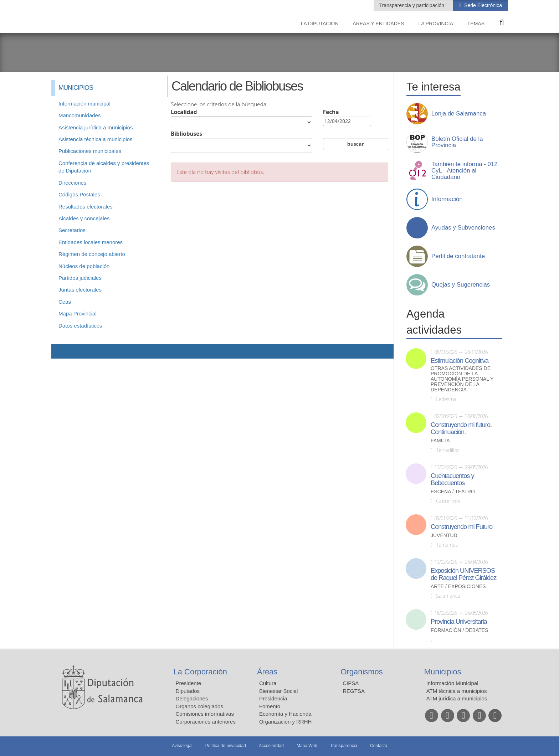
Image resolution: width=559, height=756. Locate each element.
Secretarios (72, 230)
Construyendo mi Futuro (461, 527)
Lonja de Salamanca (459, 114)
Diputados (188, 691)
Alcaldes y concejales (84, 218)
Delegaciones (192, 698)
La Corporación (200, 672)
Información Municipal (452, 683)
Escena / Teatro (453, 492)
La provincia (436, 24)
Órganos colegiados (199, 706)
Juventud (444, 536)
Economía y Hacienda (285, 714)
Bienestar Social (278, 691)
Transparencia (344, 746)
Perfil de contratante (458, 256)
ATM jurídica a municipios (457, 698)
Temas (476, 24)
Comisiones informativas (205, 714)
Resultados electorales (86, 207)
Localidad (242, 118)
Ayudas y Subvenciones (463, 228)
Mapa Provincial (78, 313)
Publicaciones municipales (90, 151)
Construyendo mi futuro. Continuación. (461, 428)
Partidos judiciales (80, 278)
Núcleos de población (84, 266)
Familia (440, 441)
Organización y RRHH (286, 722)
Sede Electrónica (482, 5)
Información (447, 199)
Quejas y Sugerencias (461, 285)
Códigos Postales (79, 194)
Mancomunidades (80, 115)
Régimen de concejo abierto (92, 254)
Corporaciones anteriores (206, 722)
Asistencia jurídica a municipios (96, 127)
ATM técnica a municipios (457, 691)
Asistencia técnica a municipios (96, 139)
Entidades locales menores (91, 242)
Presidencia (273, 698)
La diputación (320, 24)
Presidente (189, 683)
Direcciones (72, 183)
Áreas (267, 672)
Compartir (60, 351)
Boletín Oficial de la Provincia (457, 142)
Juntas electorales (80, 290)
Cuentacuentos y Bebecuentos (452, 479)
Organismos (362, 672)
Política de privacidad (226, 746)
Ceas (65, 302)
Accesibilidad (271, 746)
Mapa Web (307, 746)
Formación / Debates (460, 630)
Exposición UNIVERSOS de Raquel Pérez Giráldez (463, 574)
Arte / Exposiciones (458, 587)
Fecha (347, 117)
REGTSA (354, 691)
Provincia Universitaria (459, 622)
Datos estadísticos (80, 326)
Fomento (270, 706)
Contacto (379, 746)
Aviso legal (182, 746)
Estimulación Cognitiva (460, 361)
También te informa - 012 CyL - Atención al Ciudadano (465, 171)
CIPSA (351, 683)
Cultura (268, 683)
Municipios (443, 672)
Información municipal (84, 104)
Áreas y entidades (378, 24)
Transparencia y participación (412, 5)
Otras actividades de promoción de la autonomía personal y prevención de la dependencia (462, 379)
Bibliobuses (242, 142)
